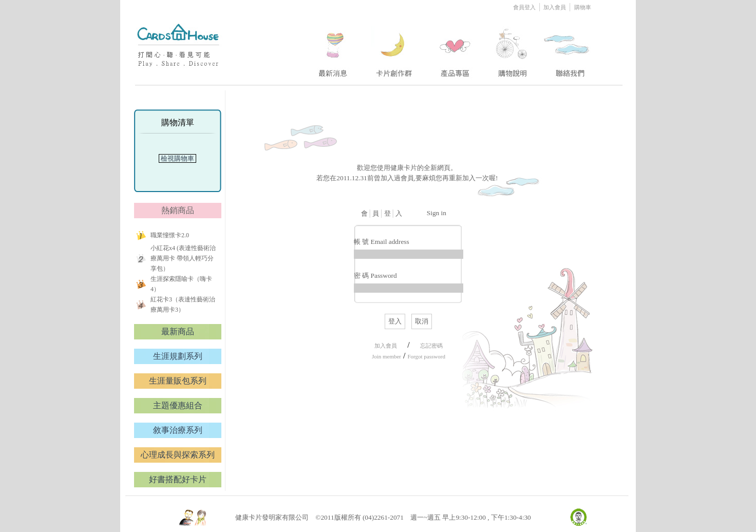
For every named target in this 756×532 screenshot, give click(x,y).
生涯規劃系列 (178, 356)
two (395, 48)
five (567, 48)
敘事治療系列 (178, 430)
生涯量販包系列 (178, 381)
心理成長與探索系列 (178, 455)
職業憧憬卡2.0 (170, 235)
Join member (386, 356)
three (457, 48)
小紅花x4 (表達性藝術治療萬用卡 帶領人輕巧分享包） (183, 258)
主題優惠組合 (178, 405)
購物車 (583, 7)
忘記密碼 (431, 346)
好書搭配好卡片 (178, 479)
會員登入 (525, 7)
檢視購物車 (178, 158)
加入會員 (555, 7)
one (332, 48)
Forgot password (426, 356)
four (512, 48)
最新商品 (178, 331)
